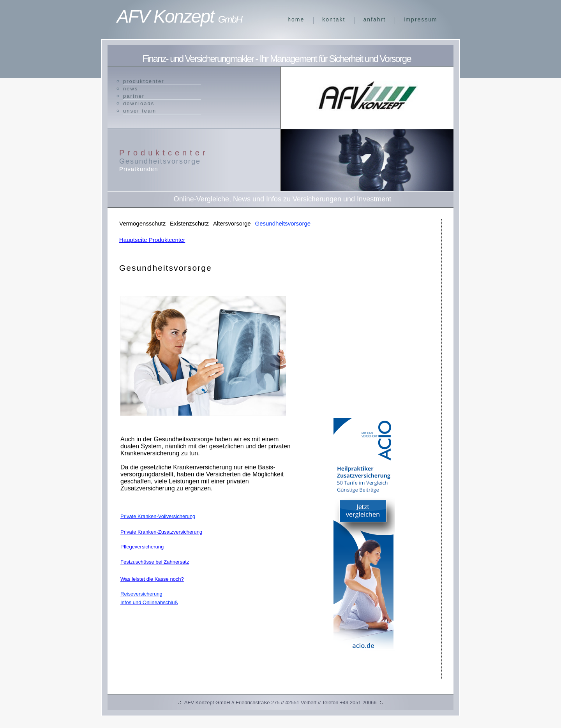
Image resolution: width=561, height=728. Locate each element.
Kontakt (334, 19)
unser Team (140, 111)
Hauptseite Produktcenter (152, 240)
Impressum (420, 19)
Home (296, 19)
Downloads (139, 103)
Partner (134, 96)
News (131, 89)
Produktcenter (144, 81)
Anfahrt (375, 19)
